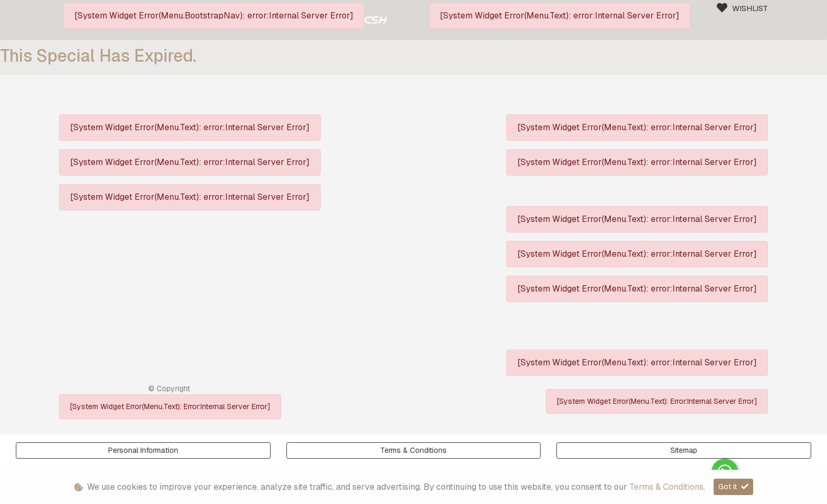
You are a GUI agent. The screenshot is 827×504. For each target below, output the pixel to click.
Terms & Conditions (413, 450)
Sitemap (684, 450)
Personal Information (143, 450)
